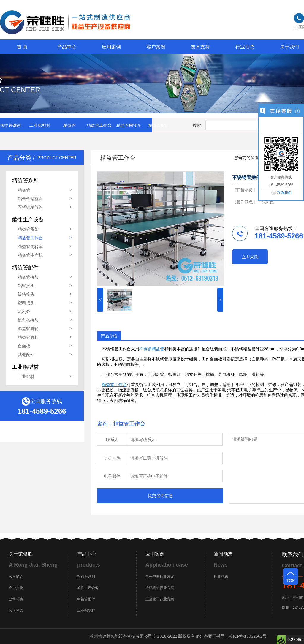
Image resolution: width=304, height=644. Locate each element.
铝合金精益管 (30, 199)
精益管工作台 (99, 125)
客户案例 (156, 47)
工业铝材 (26, 376)
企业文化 (16, 588)
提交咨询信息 (160, 496)
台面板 (24, 346)
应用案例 (111, 47)
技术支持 (200, 47)
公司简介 (16, 577)
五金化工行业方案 (160, 599)
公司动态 (16, 610)
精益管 (69, 125)
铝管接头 (26, 286)
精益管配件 (86, 599)
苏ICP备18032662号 (248, 636)
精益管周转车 (129, 125)
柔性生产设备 (88, 588)
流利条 (24, 311)
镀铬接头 (26, 294)
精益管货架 (159, 125)
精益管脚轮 (28, 329)
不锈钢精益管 (30, 207)
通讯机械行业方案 (160, 588)
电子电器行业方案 (160, 577)
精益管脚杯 (28, 337)
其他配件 (26, 355)
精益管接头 (28, 277)
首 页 (22, 47)
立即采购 (250, 257)
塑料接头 (26, 303)
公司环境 (16, 599)
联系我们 (284, 193)
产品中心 (67, 47)
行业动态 (245, 47)
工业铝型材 (40, 125)
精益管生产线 (30, 255)
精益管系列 (86, 577)
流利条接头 (28, 320)
